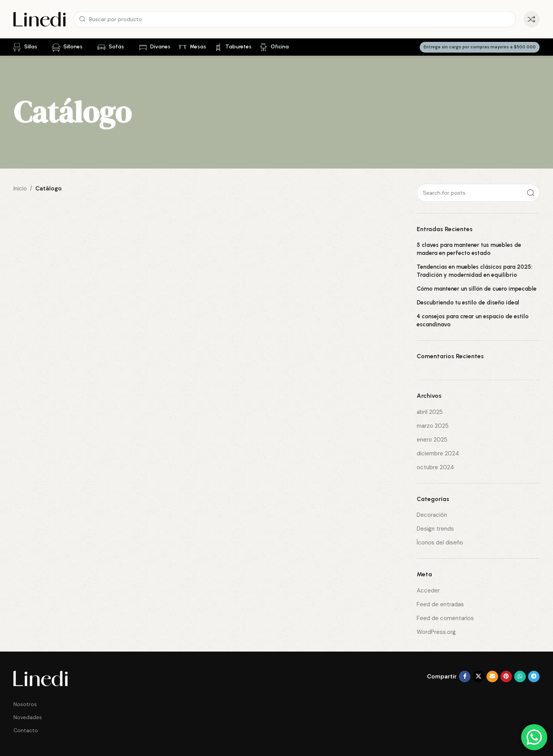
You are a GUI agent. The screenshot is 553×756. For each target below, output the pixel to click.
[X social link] (478, 677)
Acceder (428, 591)
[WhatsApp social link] (520, 677)
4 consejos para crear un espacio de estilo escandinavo (473, 320)
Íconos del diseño (440, 543)
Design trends (435, 529)
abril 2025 (430, 412)
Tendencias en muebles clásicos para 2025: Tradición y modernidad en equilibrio (475, 271)
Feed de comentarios (445, 618)
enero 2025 (432, 440)
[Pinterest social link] (506, 677)
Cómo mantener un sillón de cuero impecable (477, 289)
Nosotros (25, 704)
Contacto (26, 730)
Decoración (432, 515)
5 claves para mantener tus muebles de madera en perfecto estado (469, 249)
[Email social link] (492, 677)
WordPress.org (436, 632)
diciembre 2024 (438, 453)
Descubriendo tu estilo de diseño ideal (468, 303)
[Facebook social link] (465, 677)
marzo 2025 (433, 426)
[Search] (295, 19)
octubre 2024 (435, 467)
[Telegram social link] (534, 677)
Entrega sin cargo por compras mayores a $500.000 (480, 47)
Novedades (28, 717)
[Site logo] (40, 19)
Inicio (20, 189)
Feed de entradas (440, 604)
